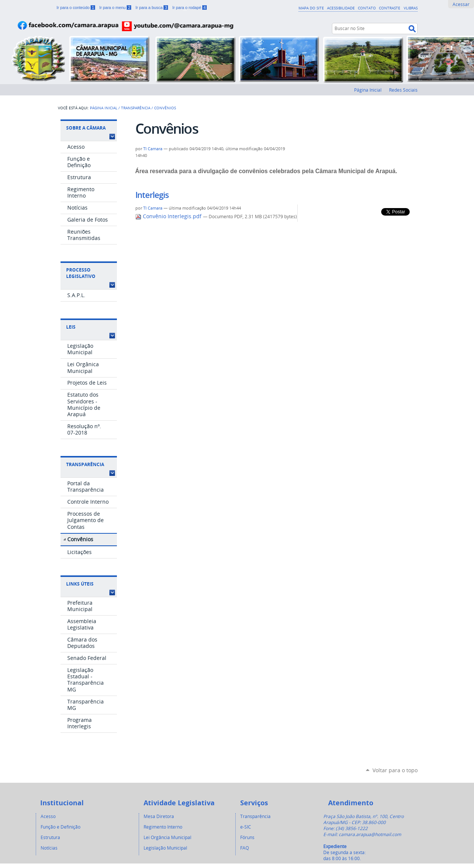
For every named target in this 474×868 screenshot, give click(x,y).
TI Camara (153, 149)
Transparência (136, 108)
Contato (367, 8)
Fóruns (247, 837)
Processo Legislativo (81, 273)
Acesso (48, 816)
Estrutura (50, 837)
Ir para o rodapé (189, 8)
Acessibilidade (341, 8)
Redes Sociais (403, 90)
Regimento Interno (163, 827)
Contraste (390, 8)
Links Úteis (80, 584)
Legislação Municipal (165, 848)
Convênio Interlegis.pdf (169, 216)
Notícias (49, 848)
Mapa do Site (311, 8)
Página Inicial (368, 90)
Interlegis (152, 195)
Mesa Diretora (159, 816)
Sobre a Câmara (86, 128)
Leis (71, 327)
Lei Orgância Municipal (167, 837)
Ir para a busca (152, 8)
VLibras (411, 8)
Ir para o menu (116, 8)
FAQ (245, 848)
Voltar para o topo (395, 770)
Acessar (461, 4)
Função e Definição (61, 827)
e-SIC (246, 827)
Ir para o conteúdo (77, 8)
